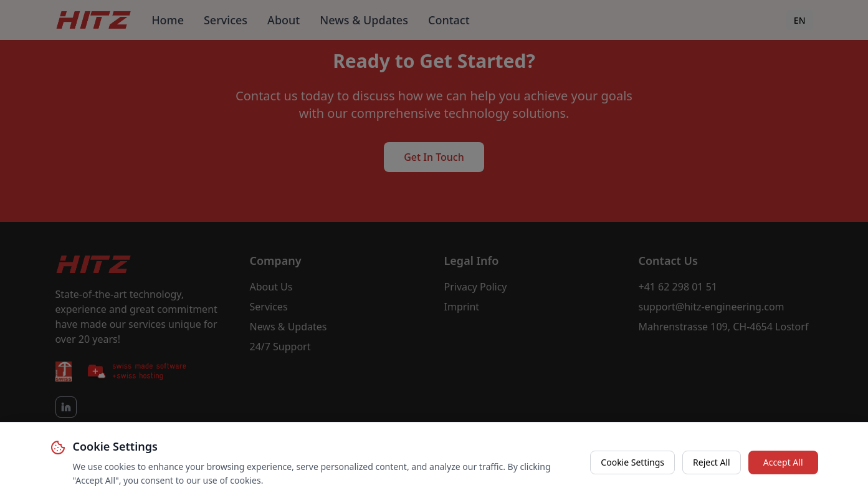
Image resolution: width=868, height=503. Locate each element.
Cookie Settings (632, 462)
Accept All (783, 462)
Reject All (712, 462)
